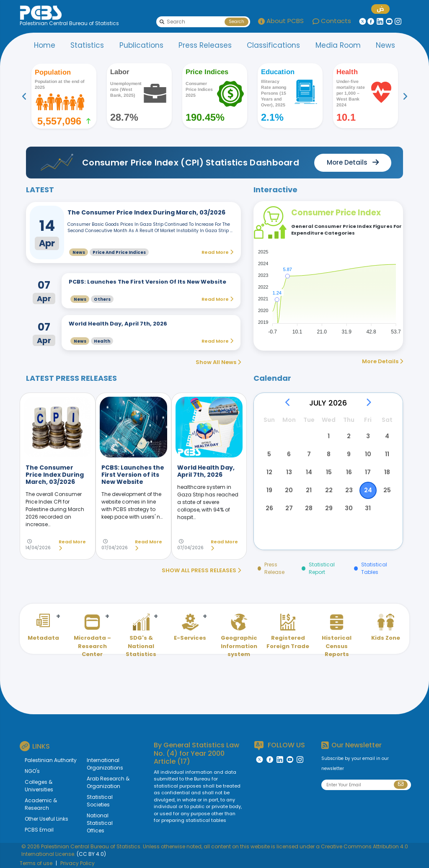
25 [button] (387, 490)
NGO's (32, 771)
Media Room (338, 45)
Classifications (273, 45)
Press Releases (205, 45)
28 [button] (309, 508)
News (385, 45)
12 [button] (269, 472)
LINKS (35, 746)
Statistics (87, 45)
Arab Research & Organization (108, 782)
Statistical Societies (100, 801)
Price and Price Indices (119, 252)
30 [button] (349, 508)
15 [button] (329, 472)
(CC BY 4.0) (91, 854)
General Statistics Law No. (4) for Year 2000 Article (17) (196, 753)
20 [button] (289, 490)
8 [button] (329, 454)
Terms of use (36, 863)
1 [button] (329, 436)
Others (102, 299)
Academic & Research (41, 804)
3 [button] (368, 436)
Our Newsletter (351, 745)
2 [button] (349, 436)
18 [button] (387, 472)
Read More (72, 545)
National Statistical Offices (100, 823)
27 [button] (289, 508)
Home (45, 45)
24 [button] (368, 490)
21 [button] (309, 490)
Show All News (218, 362)
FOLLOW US (280, 745)
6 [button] (289, 454)
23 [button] (349, 490)
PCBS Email (39, 830)
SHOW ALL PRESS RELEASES (201, 570)
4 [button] (387, 436)
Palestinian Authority (51, 760)
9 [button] (349, 454)
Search (236, 22)
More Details (382, 361)
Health (102, 341)
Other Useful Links (47, 819)
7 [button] (309, 454)
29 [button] (329, 508)
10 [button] (368, 454)
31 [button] (368, 508)
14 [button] (309, 472)
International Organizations (105, 764)
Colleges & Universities (39, 786)
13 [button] (289, 472)
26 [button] (269, 508)
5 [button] (269, 454)
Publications (141, 45)
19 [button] (269, 490)
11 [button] (387, 454)
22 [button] (329, 490)
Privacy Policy (78, 863)
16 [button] (349, 472)
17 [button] (368, 472)
